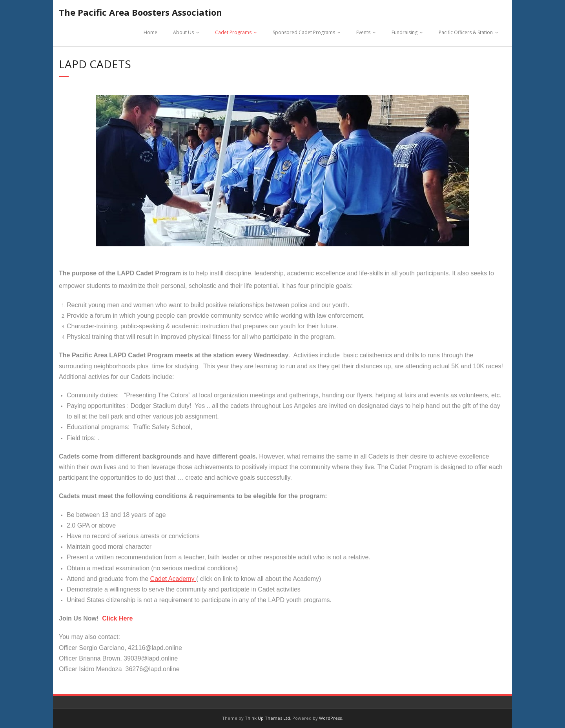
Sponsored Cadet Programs (304, 32)
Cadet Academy (173, 579)
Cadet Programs (233, 32)
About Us (183, 32)
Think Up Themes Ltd (267, 718)
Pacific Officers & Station (466, 32)
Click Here (117, 618)
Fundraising (405, 32)
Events (363, 32)
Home (150, 32)
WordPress (330, 718)
